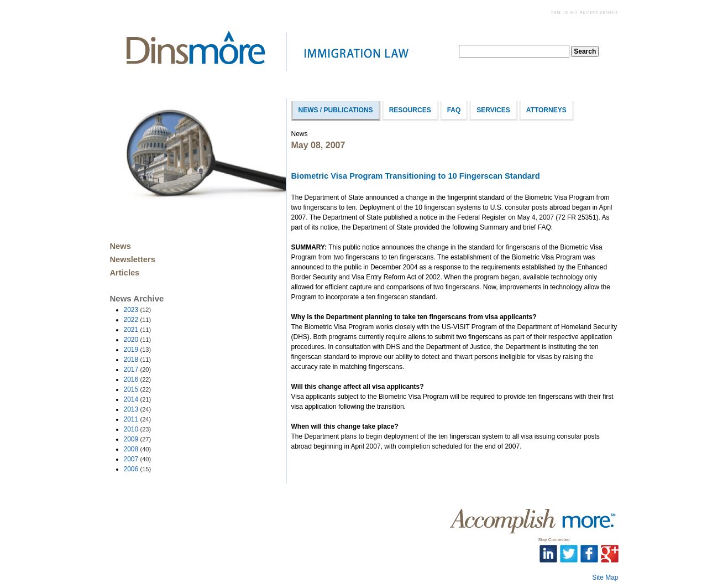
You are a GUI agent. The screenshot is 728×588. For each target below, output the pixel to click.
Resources (410, 110)
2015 (138, 389)
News (121, 246)
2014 (138, 399)
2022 (138, 320)
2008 (138, 449)
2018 (138, 360)
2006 (138, 469)
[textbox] (514, 51)
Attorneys (546, 110)
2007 (138, 459)
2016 (138, 379)
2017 (138, 370)
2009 (138, 439)
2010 (138, 429)
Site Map (605, 577)
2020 (138, 340)
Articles (125, 273)
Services (493, 110)
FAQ (454, 110)
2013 (138, 409)
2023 (138, 310)
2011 (138, 419)
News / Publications (336, 110)
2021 (138, 330)
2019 (138, 350)
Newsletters (133, 259)
